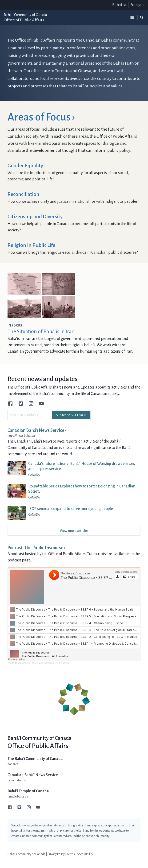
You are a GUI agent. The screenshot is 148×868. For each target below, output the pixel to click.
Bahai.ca (119, 5)
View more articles (74, 531)
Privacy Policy (56, 854)
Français (137, 5)
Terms (71, 854)
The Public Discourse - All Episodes (50, 663)
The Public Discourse (19, 663)
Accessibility (85, 854)
